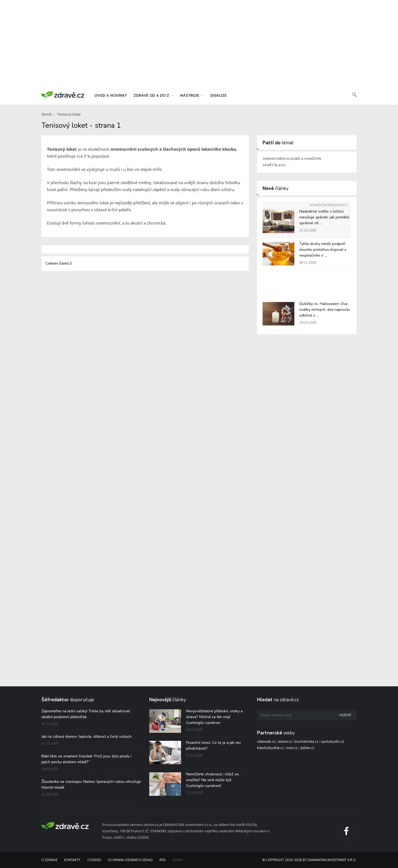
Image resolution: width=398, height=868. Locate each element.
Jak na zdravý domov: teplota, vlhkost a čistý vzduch (87, 737)
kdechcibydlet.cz (270, 748)
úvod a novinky (111, 96)
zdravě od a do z (153, 96)
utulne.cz (285, 742)
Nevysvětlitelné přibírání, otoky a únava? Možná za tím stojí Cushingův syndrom (214, 717)
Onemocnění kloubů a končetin (292, 159)
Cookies (94, 860)
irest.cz (292, 748)
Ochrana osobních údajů (130, 860)
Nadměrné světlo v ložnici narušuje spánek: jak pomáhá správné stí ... (324, 217)
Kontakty (72, 860)
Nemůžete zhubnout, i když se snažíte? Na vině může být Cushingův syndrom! (212, 780)
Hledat (345, 715)
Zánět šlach (274, 165)
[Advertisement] (199, 44)
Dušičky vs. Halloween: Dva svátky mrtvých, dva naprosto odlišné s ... (325, 310)
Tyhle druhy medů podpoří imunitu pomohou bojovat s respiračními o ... (323, 250)
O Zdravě (49, 860)
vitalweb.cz (266, 742)
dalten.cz (307, 748)
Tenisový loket (69, 114)
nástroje (192, 96)
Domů (47, 114)
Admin (178, 860)
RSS (163, 860)
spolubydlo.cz (332, 742)
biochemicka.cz (306, 742)
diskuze (218, 96)
